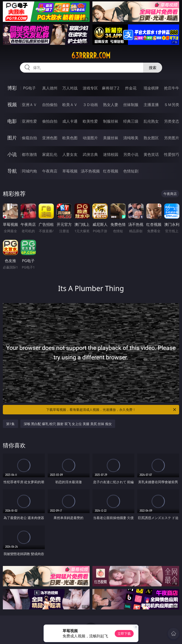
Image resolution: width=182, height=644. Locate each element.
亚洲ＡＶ (29, 105)
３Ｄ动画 (90, 105)
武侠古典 (90, 154)
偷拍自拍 (50, 121)
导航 (12, 171)
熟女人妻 (111, 105)
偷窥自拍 (29, 138)
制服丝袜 (111, 121)
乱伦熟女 (151, 121)
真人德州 (50, 88)
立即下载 (124, 633)
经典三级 (131, 121)
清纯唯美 (131, 138)
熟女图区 (151, 138)
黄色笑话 (151, 154)
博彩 (12, 88)
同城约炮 (29, 171)
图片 (12, 138)
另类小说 (131, 154)
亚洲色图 (50, 138)
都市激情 (29, 154)
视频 (12, 104)
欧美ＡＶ (70, 105)
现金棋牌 (151, 88)
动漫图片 (90, 138)
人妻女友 (70, 154)
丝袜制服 (131, 105)
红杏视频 (111, 171)
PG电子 (29, 88)
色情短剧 (131, 171)
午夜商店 (50, 171)
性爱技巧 (172, 154)
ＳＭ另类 (172, 105)
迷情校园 (111, 154)
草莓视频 (70, 171)
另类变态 (172, 121)
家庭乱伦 (50, 154)
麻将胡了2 (111, 88)
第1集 (10, 424)
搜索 (153, 68)
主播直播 (151, 105)
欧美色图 (70, 138)
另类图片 (172, 138)
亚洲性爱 (29, 121)
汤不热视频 (90, 171)
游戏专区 (90, 88)
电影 (12, 121)
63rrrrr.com (91, 56)
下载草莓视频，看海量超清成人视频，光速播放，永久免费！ (111, 410)
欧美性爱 (90, 121)
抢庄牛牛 (172, 88)
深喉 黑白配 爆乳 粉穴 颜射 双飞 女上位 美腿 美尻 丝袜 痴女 (68, 424)
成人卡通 (70, 121)
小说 (12, 154)
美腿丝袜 (111, 138)
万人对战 (70, 88)
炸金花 (131, 88)
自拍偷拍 (50, 105)
